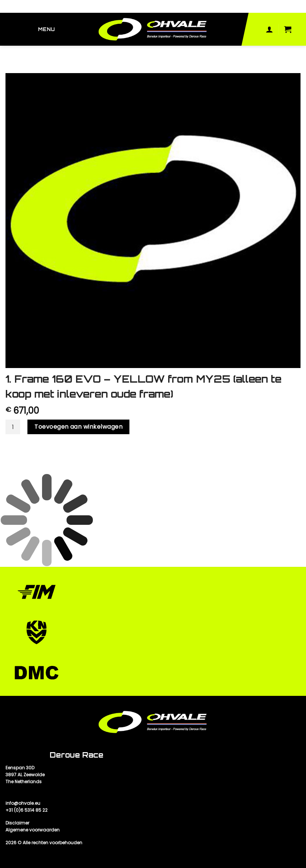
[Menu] (48, 29)
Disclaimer (17, 823)
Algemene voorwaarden (33, 830)
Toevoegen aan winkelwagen (78, 427)
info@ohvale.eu (23, 803)
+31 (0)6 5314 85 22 (27, 810)
